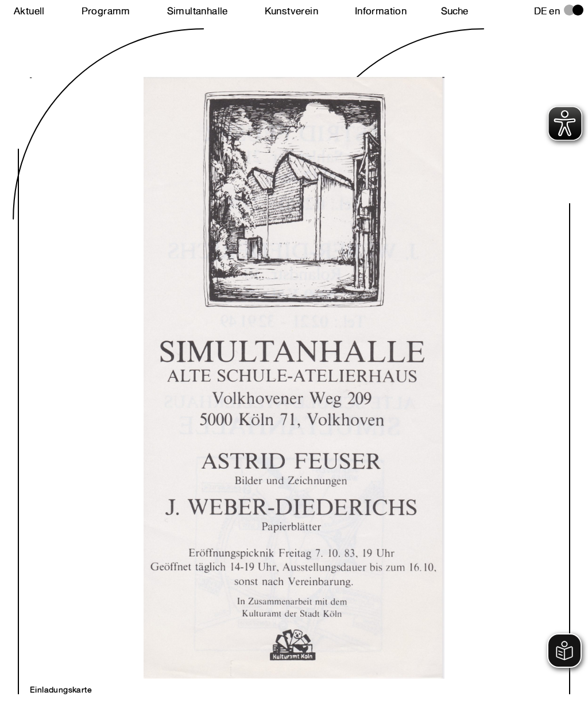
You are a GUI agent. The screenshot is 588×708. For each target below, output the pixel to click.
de (541, 11)
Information (381, 11)
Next (162, 365)
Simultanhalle (198, 11)
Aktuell (29, 11)
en (554, 11)
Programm (106, 11)
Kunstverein (291, 11)
